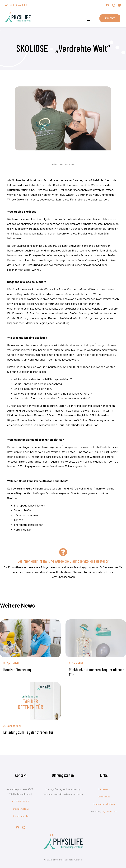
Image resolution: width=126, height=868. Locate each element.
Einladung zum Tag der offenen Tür (28, 732)
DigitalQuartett (109, 811)
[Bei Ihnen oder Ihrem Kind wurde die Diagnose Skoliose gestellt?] (63, 552)
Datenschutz (104, 797)
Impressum (104, 789)
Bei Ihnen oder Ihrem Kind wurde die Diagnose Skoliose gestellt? (63, 561)
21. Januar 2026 (12, 726)
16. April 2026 (11, 663)
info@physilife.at (21, 809)
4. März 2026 (76, 663)
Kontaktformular (21, 816)
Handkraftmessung (17, 670)
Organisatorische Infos (104, 804)
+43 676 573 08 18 (21, 801)
